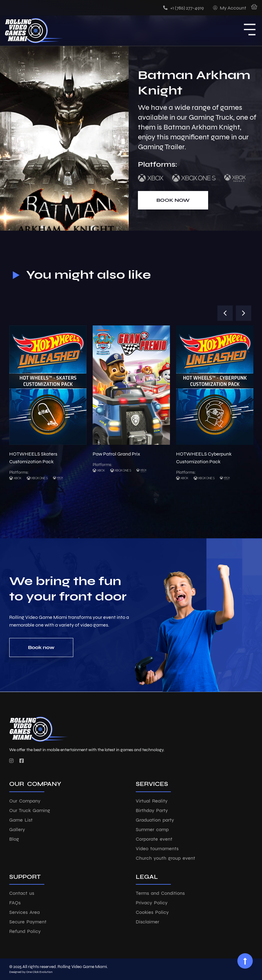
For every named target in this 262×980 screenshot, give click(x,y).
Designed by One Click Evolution (31, 972)
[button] (225, 313)
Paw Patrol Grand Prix (116, 454)
